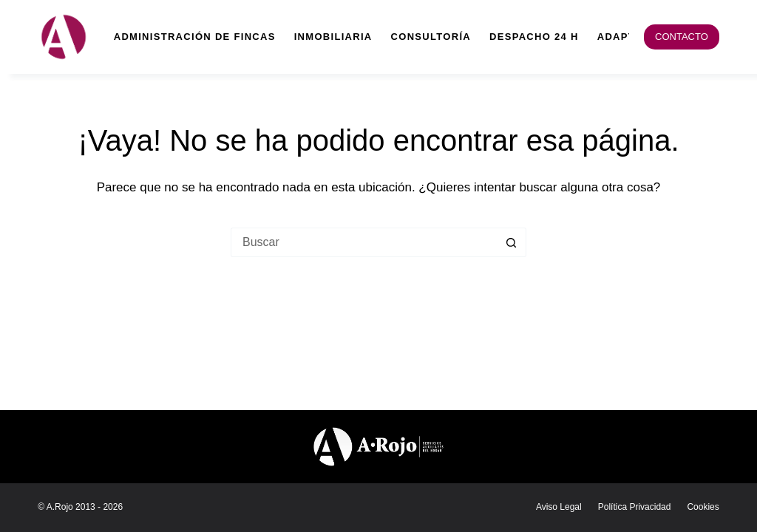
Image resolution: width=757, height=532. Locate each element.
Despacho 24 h (534, 37)
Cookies (703, 507)
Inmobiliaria (333, 37)
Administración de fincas (195, 37)
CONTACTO (682, 37)
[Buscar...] (364, 242)
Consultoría (431, 37)
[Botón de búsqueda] (512, 242)
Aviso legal (559, 507)
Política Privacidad (635, 507)
